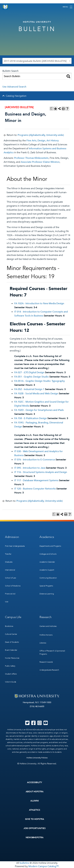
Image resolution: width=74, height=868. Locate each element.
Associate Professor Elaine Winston (40, 162)
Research (46, 617)
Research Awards (46, 662)
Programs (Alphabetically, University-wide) (41, 135)
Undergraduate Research (49, 670)
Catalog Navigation (16, 96)
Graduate (9, 562)
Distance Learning (47, 594)
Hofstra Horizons (46, 635)
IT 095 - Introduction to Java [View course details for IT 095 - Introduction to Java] (30, 468)
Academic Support (47, 570)
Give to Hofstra (35, 819)
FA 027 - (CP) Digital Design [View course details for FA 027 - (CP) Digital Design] (29, 372)
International (10, 570)
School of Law (10, 578)
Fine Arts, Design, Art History (43, 141)
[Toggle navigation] (68, 7)
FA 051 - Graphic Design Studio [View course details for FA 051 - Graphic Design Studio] (32, 377)
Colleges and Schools (48, 554)
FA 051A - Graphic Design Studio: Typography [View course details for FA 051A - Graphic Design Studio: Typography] (40, 381)
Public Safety (10, 666)
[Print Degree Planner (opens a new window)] (52, 109)
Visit (7, 602)
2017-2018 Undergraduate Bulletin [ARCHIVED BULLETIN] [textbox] (35, 61)
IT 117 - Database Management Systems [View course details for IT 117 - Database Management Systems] (36, 480)
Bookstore (9, 626)
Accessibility (35, 782)
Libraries (43, 643)
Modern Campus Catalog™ (44, 866)
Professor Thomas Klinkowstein (31, 158)
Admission (12, 537)
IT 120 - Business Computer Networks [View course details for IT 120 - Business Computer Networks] (35, 489)
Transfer (8, 554)
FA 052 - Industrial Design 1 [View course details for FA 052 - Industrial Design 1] (29, 389)
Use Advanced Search (14, 87)
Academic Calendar (47, 562)
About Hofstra (35, 792)
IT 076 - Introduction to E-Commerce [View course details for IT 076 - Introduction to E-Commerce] (35, 460)
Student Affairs (11, 674)
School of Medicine (13, 586)
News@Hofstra (35, 837)
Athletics (35, 810)
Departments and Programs (50, 546)
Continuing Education (48, 578)
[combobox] (37, 61)
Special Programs (46, 586)
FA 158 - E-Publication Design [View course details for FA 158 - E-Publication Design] (31, 418)
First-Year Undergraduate (15, 546)
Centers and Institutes (48, 626)
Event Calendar (11, 650)
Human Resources (12, 658)
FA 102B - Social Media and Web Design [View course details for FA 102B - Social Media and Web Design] (36, 394)
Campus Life (13, 617)
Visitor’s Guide (11, 682)
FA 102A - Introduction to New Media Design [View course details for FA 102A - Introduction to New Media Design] (39, 303)
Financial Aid (10, 594)
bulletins (24, 863)
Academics (47, 537)
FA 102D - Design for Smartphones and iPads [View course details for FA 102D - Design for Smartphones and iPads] (39, 410)
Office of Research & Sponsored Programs (52, 652)
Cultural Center (11, 634)
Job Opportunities (35, 828)
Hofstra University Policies (37, 758)
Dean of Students (12, 642)
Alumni (35, 801)
